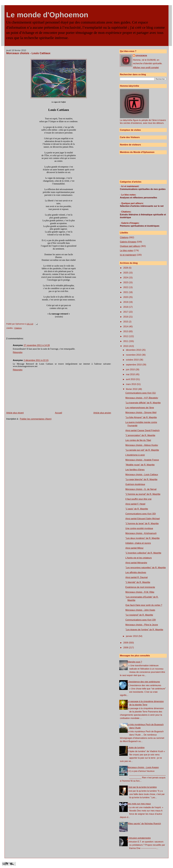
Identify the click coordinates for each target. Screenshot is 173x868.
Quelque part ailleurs (130, 246)
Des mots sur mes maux (139, 804)
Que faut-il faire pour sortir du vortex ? (144, 605)
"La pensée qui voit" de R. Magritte (142, 450)
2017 (126, 312)
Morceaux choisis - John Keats (140, 610)
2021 (126, 292)
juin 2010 (131, 370)
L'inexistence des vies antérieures (144, 682)
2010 (126, 346)
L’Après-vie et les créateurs (139, 558)
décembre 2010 (134, 350)
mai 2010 (131, 374)
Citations (18, 328)
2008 (126, 648)
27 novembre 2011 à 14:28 (37, 345)
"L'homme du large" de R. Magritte (142, 524)
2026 (126, 268)
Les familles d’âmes (135, 470)
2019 (126, 302)
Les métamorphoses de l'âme (140, 408)
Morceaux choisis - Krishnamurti (141, 533)
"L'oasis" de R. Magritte (137, 509)
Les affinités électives (136, 572)
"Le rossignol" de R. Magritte (139, 615)
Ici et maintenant (128, 255)
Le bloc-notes (126, 250)
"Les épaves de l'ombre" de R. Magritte (144, 630)
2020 (126, 297)
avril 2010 (131, 379)
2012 (126, 336)
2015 (126, 322)
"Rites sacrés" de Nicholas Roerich (144, 824)
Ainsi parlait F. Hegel (135, 504)
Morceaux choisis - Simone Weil (141, 413)
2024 (126, 278)
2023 (126, 282)
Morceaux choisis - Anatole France (142, 460)
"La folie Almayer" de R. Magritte (141, 417)
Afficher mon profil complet (146, 68)
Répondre (18, 352)
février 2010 (132, 389)
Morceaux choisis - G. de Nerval (141, 489)
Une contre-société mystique (139, 528)
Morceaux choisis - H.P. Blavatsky (142, 398)
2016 (126, 317)
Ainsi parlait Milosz (134, 548)
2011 (126, 341)
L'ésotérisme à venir (135, 455)
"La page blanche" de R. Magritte (141, 479)
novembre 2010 (134, 355)
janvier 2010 (132, 636)
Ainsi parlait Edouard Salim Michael (143, 519)
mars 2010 (131, 384)
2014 (126, 327)
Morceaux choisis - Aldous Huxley (142, 445)
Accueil (59, 413)
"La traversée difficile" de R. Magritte (143, 403)
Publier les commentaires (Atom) (36, 419)
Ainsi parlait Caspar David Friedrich (143, 430)
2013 (126, 331)
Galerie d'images (128, 242)
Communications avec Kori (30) (141, 514)
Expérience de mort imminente (140, 587)
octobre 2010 (133, 360)
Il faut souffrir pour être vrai (138, 499)
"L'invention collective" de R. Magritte (143, 553)
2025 (126, 273)
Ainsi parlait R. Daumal (137, 577)
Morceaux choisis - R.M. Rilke (140, 592)
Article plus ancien (102, 413)
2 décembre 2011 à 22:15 (36, 360)
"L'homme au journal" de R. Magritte (143, 494)
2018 (126, 307)
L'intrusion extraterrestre (139, 838)
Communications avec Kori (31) (141, 393)
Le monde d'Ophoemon (47, 15)
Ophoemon (141, 56)
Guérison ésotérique (135, 484)
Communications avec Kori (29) (141, 620)
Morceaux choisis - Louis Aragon (143, 767)
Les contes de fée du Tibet (138, 440)
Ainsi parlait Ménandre (136, 563)
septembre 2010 (134, 365)
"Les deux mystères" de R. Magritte (143, 538)
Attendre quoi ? (135, 662)
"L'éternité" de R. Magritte (138, 582)
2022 (126, 287)
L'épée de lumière (136, 748)
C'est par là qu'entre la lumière (142, 787)
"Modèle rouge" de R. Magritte (140, 465)
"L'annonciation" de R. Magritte (140, 435)
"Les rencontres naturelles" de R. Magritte (146, 568)
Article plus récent (15, 413)
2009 (126, 643)
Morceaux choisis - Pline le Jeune (142, 625)
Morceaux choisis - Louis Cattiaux (28, 53)
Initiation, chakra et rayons (138, 543)
